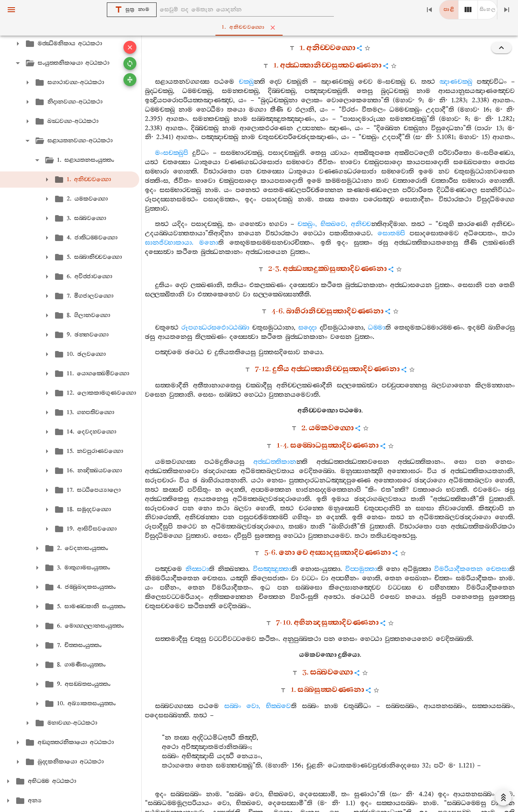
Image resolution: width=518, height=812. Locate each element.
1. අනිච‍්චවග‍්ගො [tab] (261, 27)
